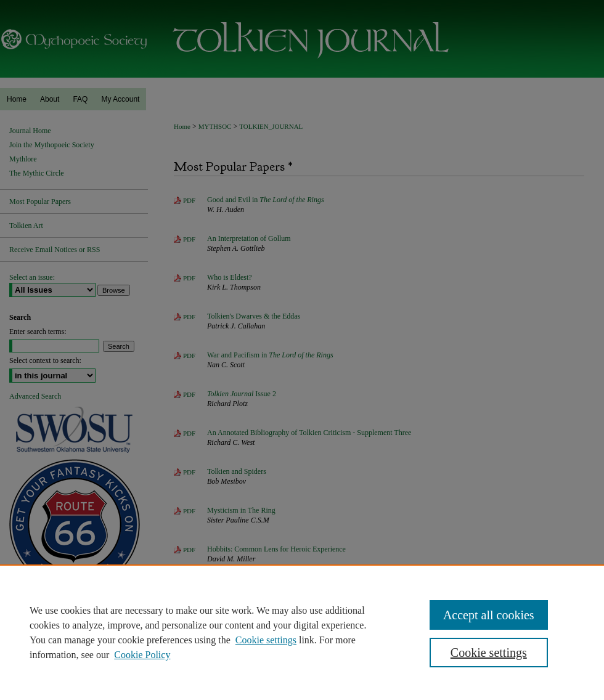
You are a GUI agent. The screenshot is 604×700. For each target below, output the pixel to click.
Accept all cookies (489, 615)
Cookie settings (266, 640)
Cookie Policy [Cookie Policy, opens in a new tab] (142, 655)
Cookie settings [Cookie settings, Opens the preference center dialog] (489, 653)
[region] (302, 632)
